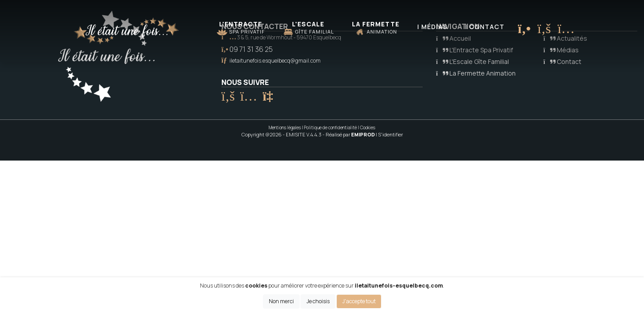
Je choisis (318, 301)
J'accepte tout (359, 301)
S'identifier (390, 134)
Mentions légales (285, 127)
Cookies (368, 127)
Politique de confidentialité (330, 127)
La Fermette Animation (476, 73)
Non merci (281, 301)
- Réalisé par (349, 134)
